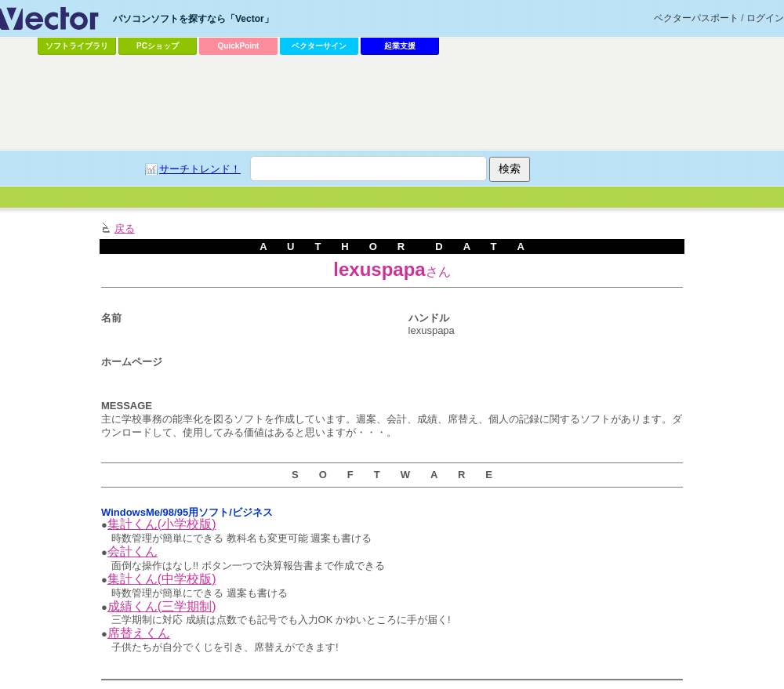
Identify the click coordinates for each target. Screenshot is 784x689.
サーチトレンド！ (200, 169)
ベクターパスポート (696, 18)
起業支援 (400, 46)
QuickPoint (239, 46)
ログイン (765, 18)
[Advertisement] (392, 103)
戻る (125, 228)
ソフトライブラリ (77, 46)
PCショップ (158, 46)
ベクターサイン (319, 46)
